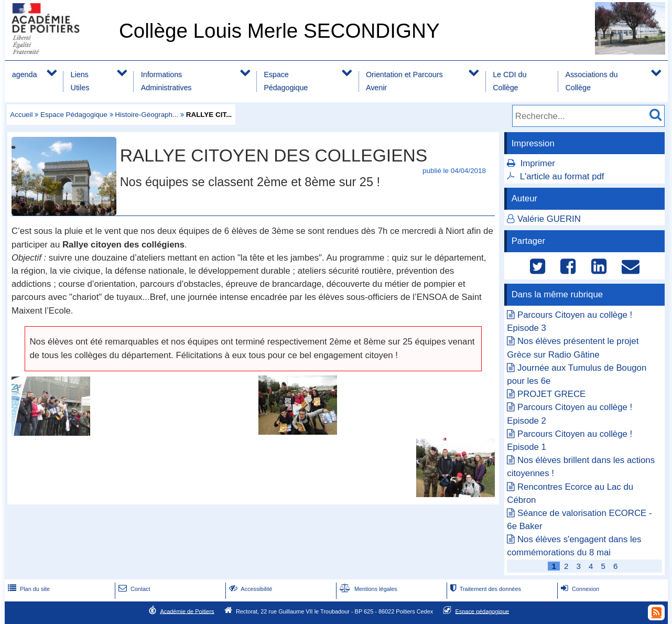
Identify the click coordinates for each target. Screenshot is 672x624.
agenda (25, 74)
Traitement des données (485, 589)
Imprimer (538, 163)
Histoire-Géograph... (147, 115)
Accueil (21, 115)
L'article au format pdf (562, 176)
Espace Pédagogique (286, 81)
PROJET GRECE (551, 394)
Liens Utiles (80, 81)
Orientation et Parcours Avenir (404, 81)
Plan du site (28, 589)
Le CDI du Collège (510, 81)
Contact (133, 589)
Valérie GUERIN (549, 219)
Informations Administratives (166, 81)
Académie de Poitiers (187, 611)
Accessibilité (250, 589)
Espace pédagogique (483, 611)
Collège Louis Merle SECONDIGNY (279, 31)
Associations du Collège (591, 81)
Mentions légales (367, 589)
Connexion (579, 589)
